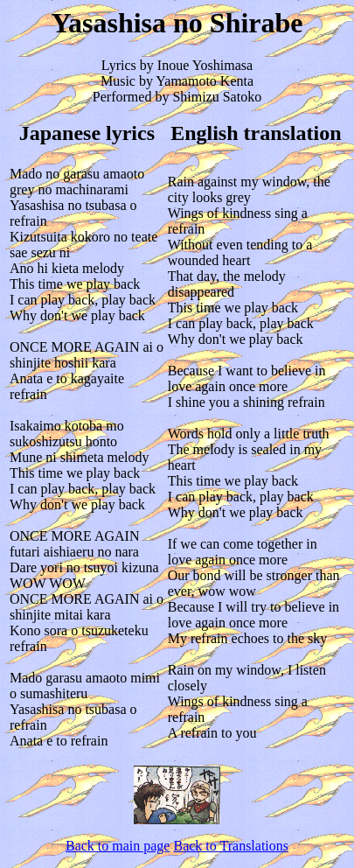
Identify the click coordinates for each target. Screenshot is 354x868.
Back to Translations (231, 846)
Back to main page (118, 846)
